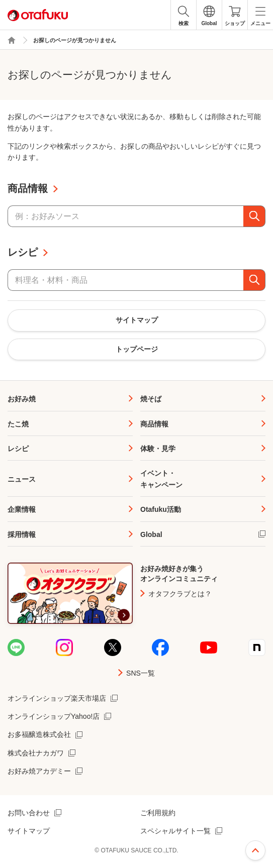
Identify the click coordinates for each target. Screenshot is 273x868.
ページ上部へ (255, 850)
